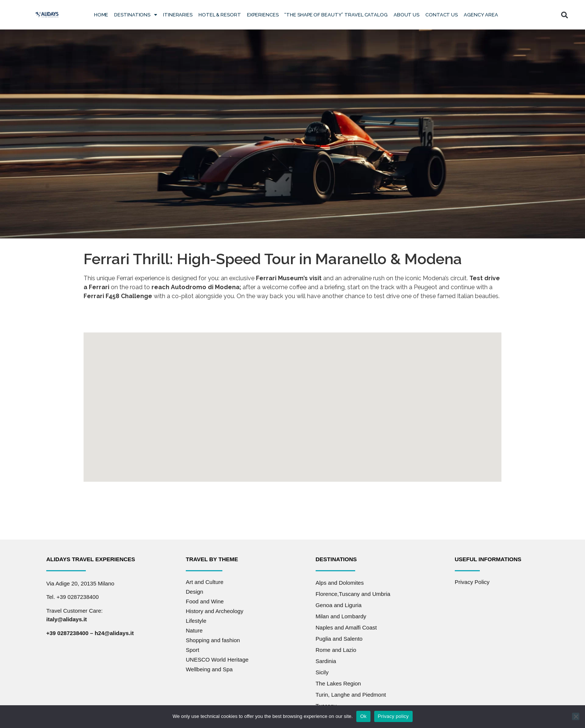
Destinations (136, 15)
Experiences (263, 15)
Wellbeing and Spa (209, 668)
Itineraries (178, 15)
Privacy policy (393, 716)
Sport (193, 648)
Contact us (442, 15)
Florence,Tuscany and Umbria (353, 592)
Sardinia (326, 660)
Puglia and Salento (339, 637)
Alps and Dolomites (340, 581)
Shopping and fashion (213, 639)
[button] (565, 15)
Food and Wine (205, 600)
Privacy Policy (472, 580)
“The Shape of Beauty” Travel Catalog (336, 15)
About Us (406, 15)
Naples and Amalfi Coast (346, 626)
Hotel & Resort (220, 15)
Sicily (322, 671)
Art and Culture (205, 580)
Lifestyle (196, 619)
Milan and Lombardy (341, 615)
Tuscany (326, 704)
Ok (363, 716)
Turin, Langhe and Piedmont (351, 693)
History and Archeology (215, 610)
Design (195, 590)
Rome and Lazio (336, 648)
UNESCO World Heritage (217, 658)
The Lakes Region (338, 682)
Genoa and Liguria (339, 604)
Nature (194, 629)
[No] (576, 716)
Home (101, 15)
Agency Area (481, 15)
